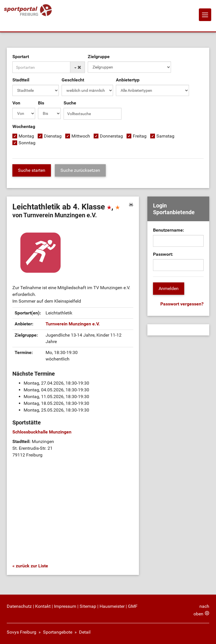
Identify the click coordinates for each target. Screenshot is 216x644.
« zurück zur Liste (30, 566)
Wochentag (24, 126)
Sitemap (88, 606)
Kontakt (43, 606)
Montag (26, 136)
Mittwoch (81, 136)
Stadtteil (21, 80)
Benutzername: (169, 230)
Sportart (21, 57)
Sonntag (27, 143)
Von (16, 103)
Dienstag (53, 136)
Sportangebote (58, 632)
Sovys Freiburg (22, 632)
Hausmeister (112, 606)
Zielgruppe (99, 57)
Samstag (165, 136)
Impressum (65, 606)
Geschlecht (73, 80)
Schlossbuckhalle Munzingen (42, 432)
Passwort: (163, 254)
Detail (85, 632)
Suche (70, 103)
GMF (133, 606)
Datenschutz (19, 606)
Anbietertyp (128, 80)
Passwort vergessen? (182, 304)
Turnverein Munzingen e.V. (73, 324)
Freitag (140, 136)
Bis (41, 103)
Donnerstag (111, 136)
